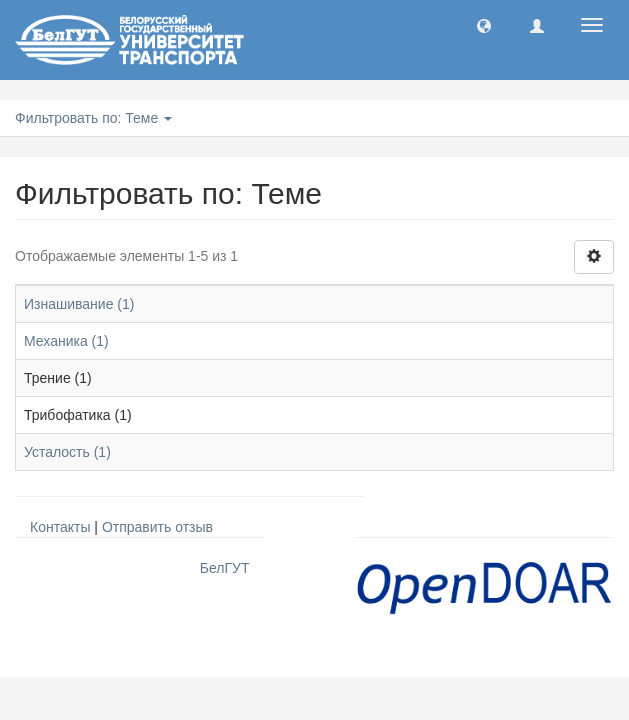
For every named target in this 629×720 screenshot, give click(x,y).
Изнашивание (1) (79, 304)
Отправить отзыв (157, 527)
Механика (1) (66, 341)
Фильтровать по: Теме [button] (93, 118)
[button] (484, 25)
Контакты (60, 527)
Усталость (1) (67, 452)
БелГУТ (225, 568)
